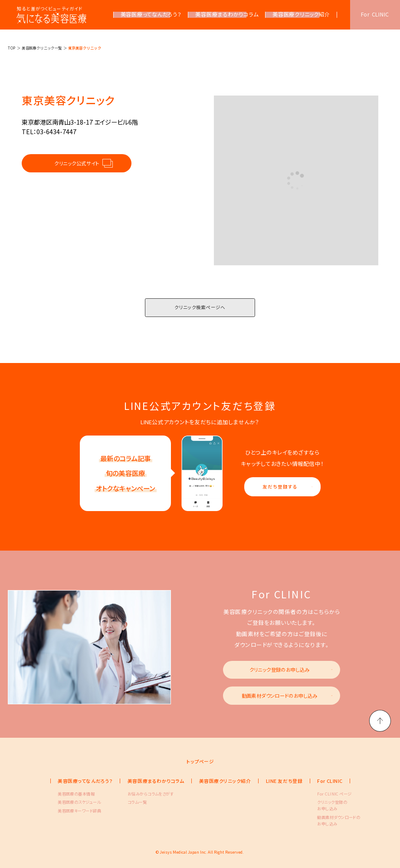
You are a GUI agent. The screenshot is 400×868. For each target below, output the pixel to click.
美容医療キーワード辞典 (72, 811)
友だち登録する (280, 487)
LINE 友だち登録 (284, 781)
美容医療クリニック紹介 (225, 781)
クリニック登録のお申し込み (279, 670)
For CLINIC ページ (331, 794)
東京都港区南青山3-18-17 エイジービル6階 (80, 122)
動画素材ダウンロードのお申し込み (280, 696)
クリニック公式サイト (77, 163)
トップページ (200, 761)
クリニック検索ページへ (200, 307)
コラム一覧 (137, 802)
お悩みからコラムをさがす (141, 794)
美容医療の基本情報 (72, 794)
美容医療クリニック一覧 (42, 48)
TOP (11, 48)
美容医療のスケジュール (72, 802)
